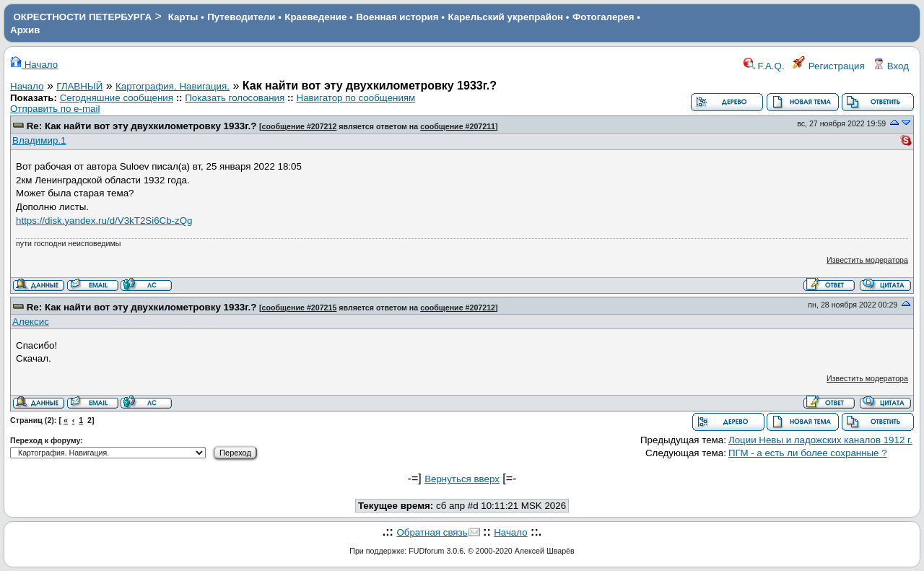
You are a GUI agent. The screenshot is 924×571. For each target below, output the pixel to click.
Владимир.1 (39, 140)
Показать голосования (235, 98)
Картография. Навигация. (173, 86)
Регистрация (829, 66)
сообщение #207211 (458, 126)
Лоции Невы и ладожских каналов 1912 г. (820, 440)
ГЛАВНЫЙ (79, 86)
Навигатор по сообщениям (356, 98)
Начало (34, 65)
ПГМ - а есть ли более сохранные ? (808, 453)
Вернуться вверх (462, 479)
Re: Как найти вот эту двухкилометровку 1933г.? (142, 126)
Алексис (31, 322)
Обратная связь (432, 532)
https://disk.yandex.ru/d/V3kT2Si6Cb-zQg (104, 221)
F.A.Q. (764, 66)
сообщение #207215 (300, 308)
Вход (891, 66)
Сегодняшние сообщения (117, 98)
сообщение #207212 (300, 126)
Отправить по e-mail (55, 109)
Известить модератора (867, 260)
